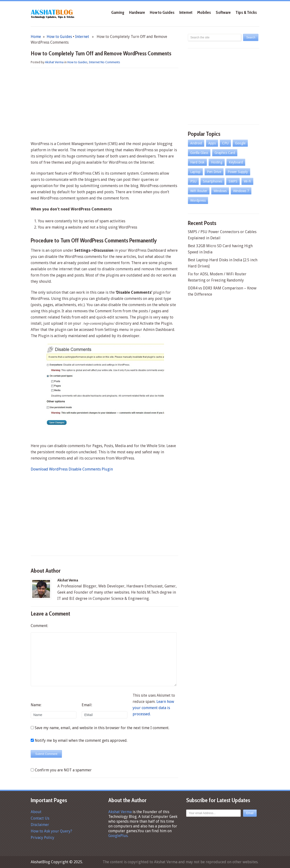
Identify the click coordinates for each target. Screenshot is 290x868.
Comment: (39, 626)
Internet (186, 12)
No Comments (110, 62)
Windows (220, 191)
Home (36, 37)
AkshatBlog (40, 862)
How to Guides (162, 12)
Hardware (137, 12)
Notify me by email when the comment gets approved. (79, 740)
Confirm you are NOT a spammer (61, 770)
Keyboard (236, 162)
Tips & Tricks (246, 12)
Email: (87, 705)
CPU (225, 143)
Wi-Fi (247, 181)
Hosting (217, 162)
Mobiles (204, 12)
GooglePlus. (118, 836)
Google (240, 143)
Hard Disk (197, 162)
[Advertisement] (105, 105)
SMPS (233, 181)
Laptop (195, 172)
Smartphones (212, 181)
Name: (36, 705)
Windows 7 (241, 191)
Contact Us (40, 818)
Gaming (118, 12)
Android (196, 143)
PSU (193, 181)
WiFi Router (199, 191)
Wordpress (198, 200)
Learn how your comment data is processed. (153, 708)
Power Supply (238, 172)
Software (223, 12)
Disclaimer (40, 825)
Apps (212, 143)
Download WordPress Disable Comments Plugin (72, 469)
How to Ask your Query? (51, 831)
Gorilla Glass (199, 153)
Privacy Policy (42, 838)
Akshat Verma (54, 62)
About (36, 812)
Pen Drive (214, 172)
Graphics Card (225, 153)
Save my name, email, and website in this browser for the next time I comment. (102, 728)
